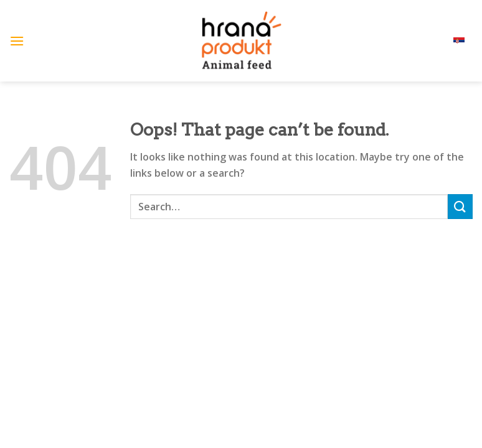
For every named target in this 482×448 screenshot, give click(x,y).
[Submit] (460, 206)
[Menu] (17, 41)
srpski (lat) (445, 41)
